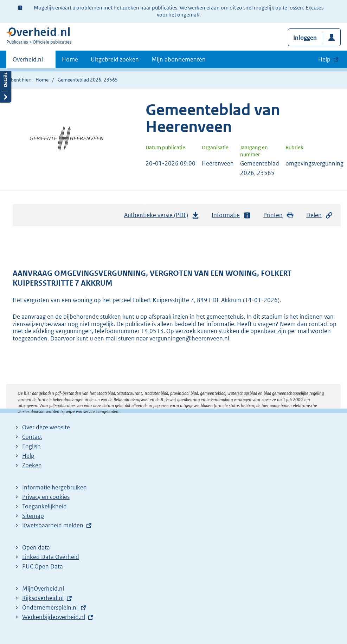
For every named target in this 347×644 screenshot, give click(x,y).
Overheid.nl (28, 61)
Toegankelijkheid (44, 506)
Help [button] (324, 59)
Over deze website (46, 427)
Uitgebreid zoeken (115, 59)
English (31, 446)
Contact (32, 437)
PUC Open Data (43, 566)
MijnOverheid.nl (43, 588)
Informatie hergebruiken (54, 487)
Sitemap (33, 516)
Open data (36, 547)
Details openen (6, 85)
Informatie (231, 215)
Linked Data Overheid (51, 557)
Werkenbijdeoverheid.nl (54, 617)
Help (28, 456)
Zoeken (32, 465)
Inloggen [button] (305, 38)
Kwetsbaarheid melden (53, 525)
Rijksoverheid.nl (43, 598)
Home (70, 59)
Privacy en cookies (46, 497)
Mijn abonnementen (179, 59)
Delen (320, 215)
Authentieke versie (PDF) (162, 217)
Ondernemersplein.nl (50, 607)
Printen (279, 215)
